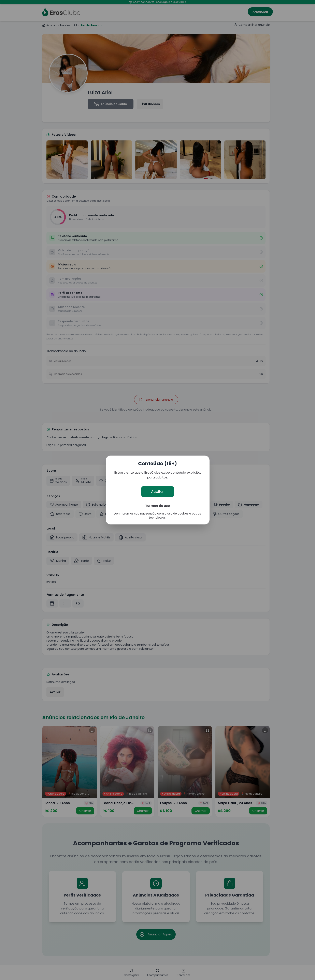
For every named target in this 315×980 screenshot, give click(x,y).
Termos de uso (158, 506)
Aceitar (158, 492)
